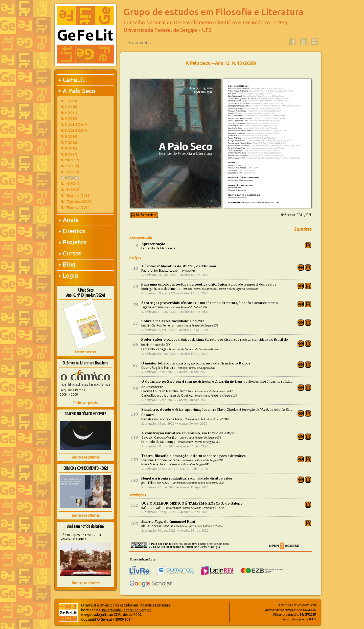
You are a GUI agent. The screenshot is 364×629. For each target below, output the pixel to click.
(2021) (70, 184)
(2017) (69, 154)
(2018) (70, 166)
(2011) (69, 113)
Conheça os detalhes (86, 457)
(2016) (69, 148)
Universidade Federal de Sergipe (126, 610)
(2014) (69, 136)
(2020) (70, 178)
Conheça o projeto (85, 403)
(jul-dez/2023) (76, 202)
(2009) (69, 101)
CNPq (118, 615)
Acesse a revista (85, 352)
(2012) (69, 119)
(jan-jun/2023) (75, 196)
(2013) (74, 125)
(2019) (70, 172)
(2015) (69, 142)
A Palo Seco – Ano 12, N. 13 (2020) (221, 63)
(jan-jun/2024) (75, 207)
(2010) (69, 107)
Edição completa (146, 215)
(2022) (70, 190)
